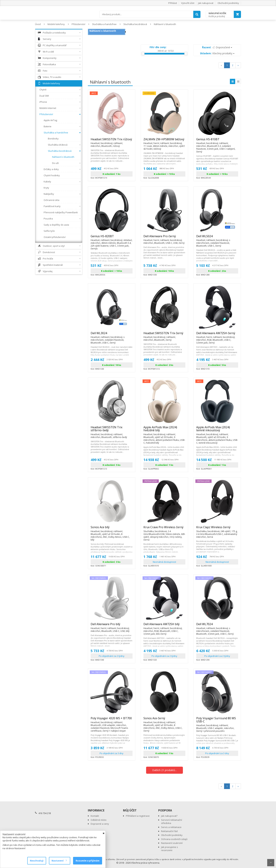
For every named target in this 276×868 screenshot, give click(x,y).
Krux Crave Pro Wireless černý (164, 529)
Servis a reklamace (171, 827)
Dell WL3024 (112, 335)
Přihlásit (173, 3)
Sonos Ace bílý (112, 529)
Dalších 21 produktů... (164, 770)
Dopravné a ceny (100, 824)
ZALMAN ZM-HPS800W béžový (164, 141)
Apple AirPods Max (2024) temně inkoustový (217, 430)
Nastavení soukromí (172, 843)
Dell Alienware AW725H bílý (164, 626)
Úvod (38, 24)
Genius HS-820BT (112, 238)
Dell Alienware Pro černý (164, 238)
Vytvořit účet (188, 3)
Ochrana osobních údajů (174, 839)
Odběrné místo (99, 820)
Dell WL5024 (217, 238)
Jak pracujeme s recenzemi (170, 849)
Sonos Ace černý (164, 720)
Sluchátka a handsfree (104, 24)
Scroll (271, 863)
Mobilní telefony (56, 24)
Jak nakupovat (206, 3)
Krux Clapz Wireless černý (217, 529)
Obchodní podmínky (228, 3)
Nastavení (59, 861)
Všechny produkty (217, 53)
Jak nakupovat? (169, 816)
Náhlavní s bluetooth (165, 24)
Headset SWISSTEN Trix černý (164, 335)
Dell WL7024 (217, 626)
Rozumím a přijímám (88, 861)
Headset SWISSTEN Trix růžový (112, 141)
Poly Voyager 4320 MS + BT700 (112, 720)
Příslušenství (78, 24)
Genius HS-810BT (217, 141)
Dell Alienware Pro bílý (112, 626)
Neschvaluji (37, 861)
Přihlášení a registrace (138, 816)
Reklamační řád (169, 831)
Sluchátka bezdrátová (135, 24)
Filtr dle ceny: (158, 47)
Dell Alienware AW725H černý (217, 335)
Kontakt (95, 816)
